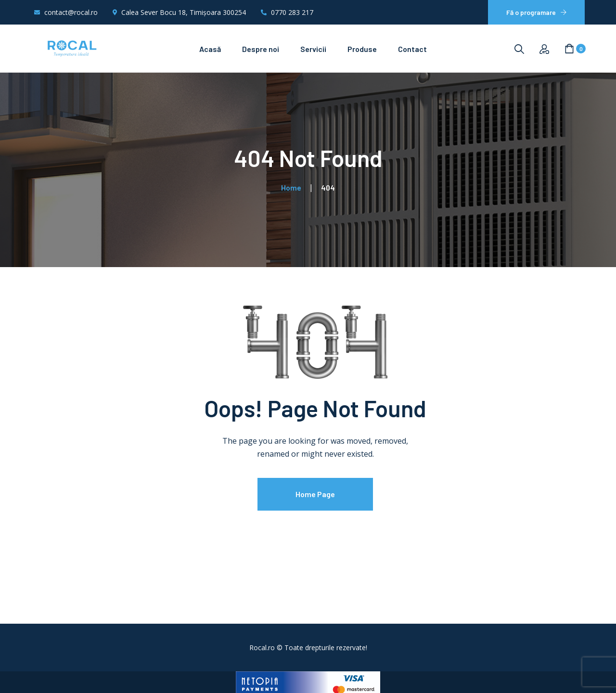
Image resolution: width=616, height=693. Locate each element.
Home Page (315, 494)
